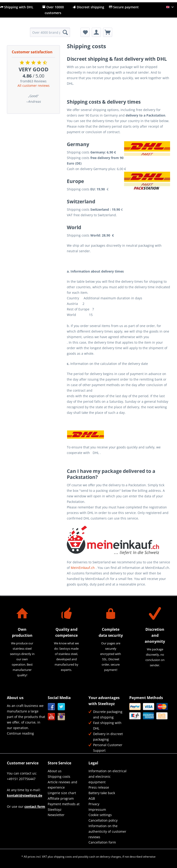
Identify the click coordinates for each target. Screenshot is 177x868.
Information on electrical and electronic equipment (108, 776)
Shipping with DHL (17, 7)
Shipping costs (59, 776)
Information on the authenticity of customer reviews (107, 831)
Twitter (61, 707)
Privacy (94, 804)
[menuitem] (50, 35)
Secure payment (124, 7)
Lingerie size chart (62, 793)
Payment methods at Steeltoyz (64, 807)
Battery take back (102, 793)
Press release (99, 787)
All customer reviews (34, 86)
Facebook (52, 707)
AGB (92, 798)
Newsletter (56, 815)
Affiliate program (61, 798)
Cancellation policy (103, 820)
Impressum (97, 809)
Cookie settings (100, 815)
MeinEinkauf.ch (83, 568)
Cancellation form (102, 842)
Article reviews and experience (62, 785)
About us (55, 771)
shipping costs (63, 857)
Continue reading (20, 733)
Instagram (61, 717)
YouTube (52, 717)
